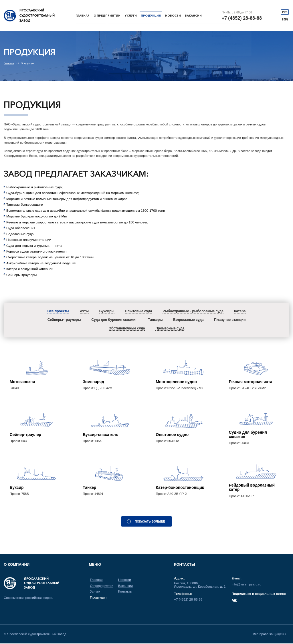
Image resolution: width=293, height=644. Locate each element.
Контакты (125, 592)
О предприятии (107, 16)
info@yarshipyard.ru (246, 585)
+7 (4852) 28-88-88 (242, 18)
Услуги (131, 16)
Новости (173, 16)
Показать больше (150, 522)
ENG (285, 19)
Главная (83, 16)
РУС (285, 12)
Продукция (151, 16)
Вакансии (194, 16)
